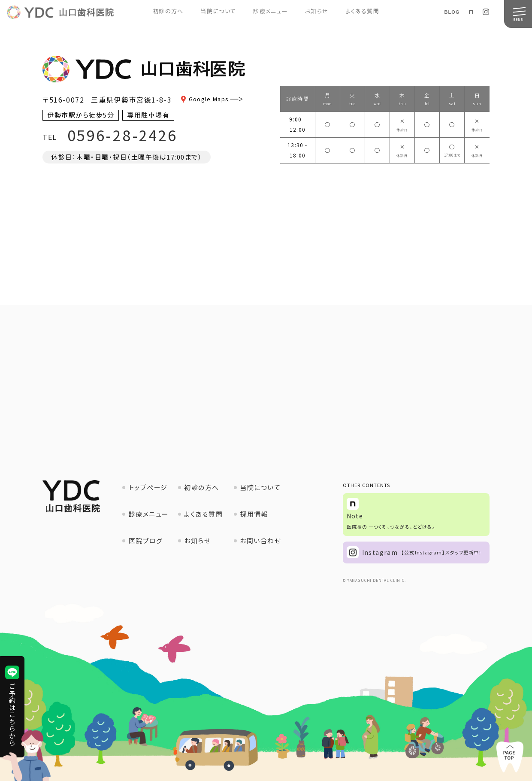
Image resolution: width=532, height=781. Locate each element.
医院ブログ (146, 540)
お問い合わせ (260, 540)
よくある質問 (362, 11)
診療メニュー (271, 11)
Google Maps (218, 99)
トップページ (148, 487)
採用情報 (254, 514)
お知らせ (317, 11)
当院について (218, 11)
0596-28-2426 (122, 135)
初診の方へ (168, 11)
